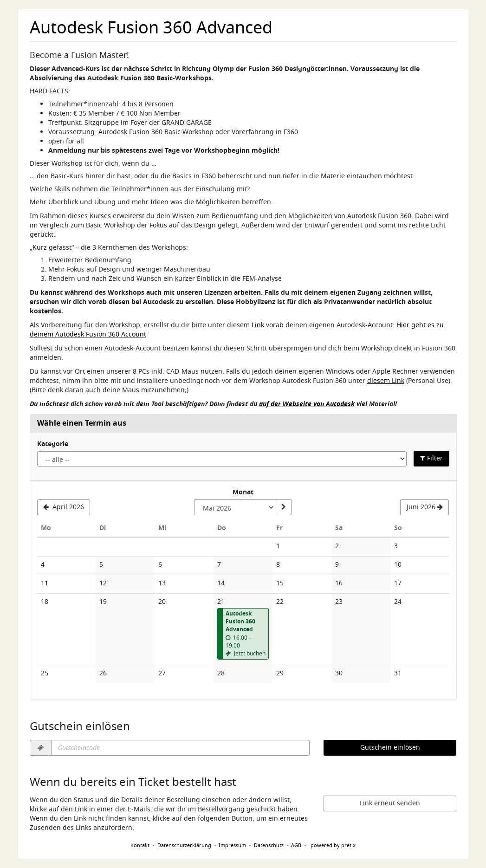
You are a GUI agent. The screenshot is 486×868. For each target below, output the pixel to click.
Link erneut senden (390, 803)
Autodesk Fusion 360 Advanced (151, 28)
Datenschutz (269, 845)
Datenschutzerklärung (184, 845)
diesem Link (386, 381)
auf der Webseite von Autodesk (307, 405)
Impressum (232, 845)
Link (258, 325)
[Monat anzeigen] (283, 507)
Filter (431, 458)
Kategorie (53, 444)
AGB (296, 845)
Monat (243, 492)
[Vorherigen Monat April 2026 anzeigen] (64, 507)
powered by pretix (333, 845)
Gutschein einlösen (390, 748)
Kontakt (140, 845)
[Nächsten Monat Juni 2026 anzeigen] (424, 507)
